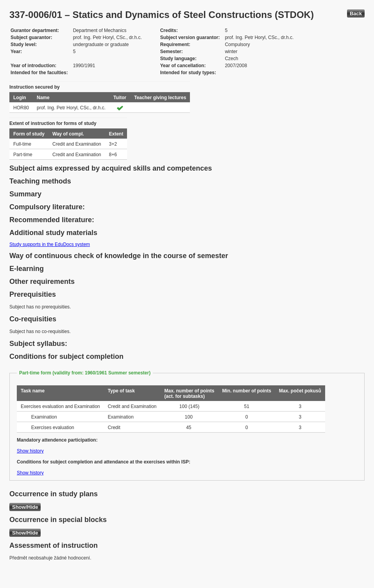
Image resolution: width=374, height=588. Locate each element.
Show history (30, 451)
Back (356, 13)
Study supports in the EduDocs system (50, 244)
